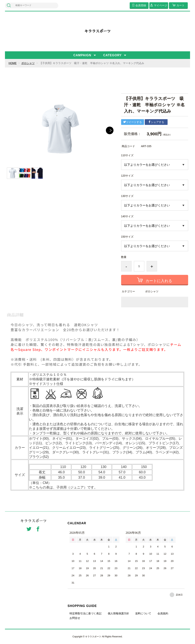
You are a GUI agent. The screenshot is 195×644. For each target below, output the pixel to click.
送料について (143, 613)
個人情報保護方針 (118, 613)
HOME (13, 63)
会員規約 (163, 613)
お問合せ (75, 618)
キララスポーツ (97, 31)
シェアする (156, 122)
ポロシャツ (28, 63)
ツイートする (133, 122)
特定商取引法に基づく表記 (86, 613)
